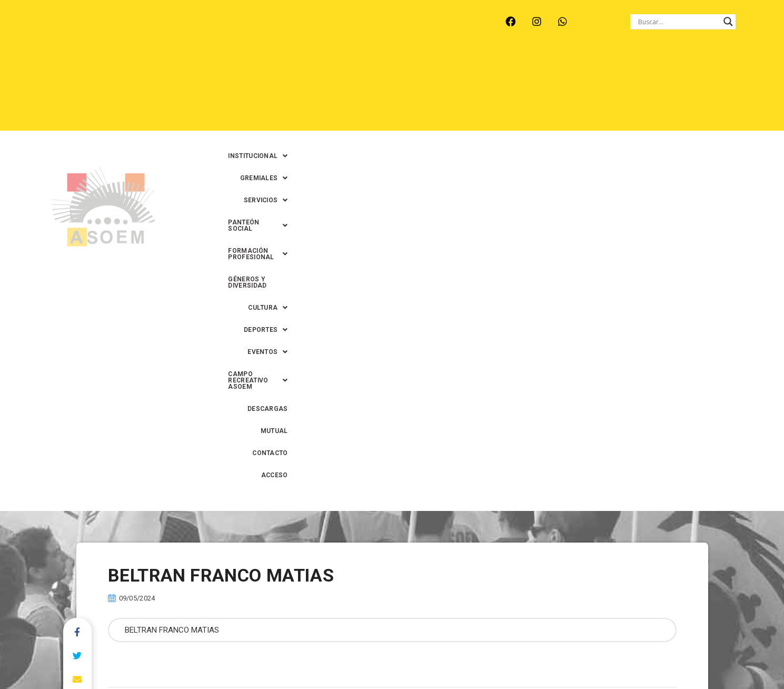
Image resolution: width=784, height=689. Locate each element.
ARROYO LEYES (94, 28)
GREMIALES (327, 68)
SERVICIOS (389, 68)
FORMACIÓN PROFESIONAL (559, 68)
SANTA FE (307, 28)
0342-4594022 (540, 657)
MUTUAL (649, 90)
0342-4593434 (598, 657)
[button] (258, 68)
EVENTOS (425, 90)
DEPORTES (367, 90)
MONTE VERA (161, 28)
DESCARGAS (599, 90)
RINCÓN (260, 28)
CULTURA (736, 68)
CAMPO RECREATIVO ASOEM (512, 90)
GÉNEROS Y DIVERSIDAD (662, 68)
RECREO (215, 28)
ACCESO (743, 90)
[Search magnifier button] (728, 22)
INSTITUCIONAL (258, 68)
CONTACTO (695, 90)
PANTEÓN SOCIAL (461, 68)
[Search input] (678, 22)
